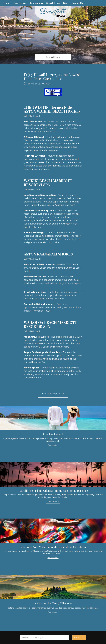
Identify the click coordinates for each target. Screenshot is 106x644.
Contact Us (77, 3)
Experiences (20, 3)
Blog (66, 3)
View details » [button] (53, 445)
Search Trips (53, 3)
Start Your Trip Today (53, 394)
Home (7, 3)
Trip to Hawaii (53, 57)
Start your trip (79, 638)
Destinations (36, 3)
